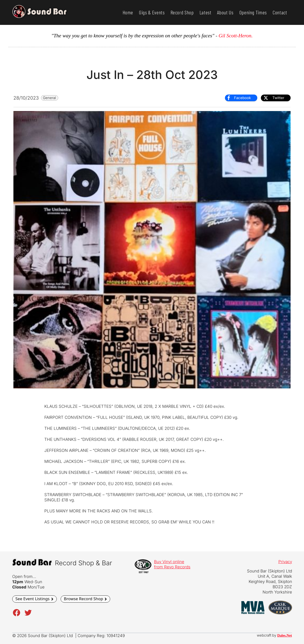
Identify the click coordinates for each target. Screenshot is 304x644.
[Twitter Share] (276, 98)
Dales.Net (284, 635)
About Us (225, 12)
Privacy (285, 562)
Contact (280, 12)
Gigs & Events (152, 12)
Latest (206, 12)
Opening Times (253, 12)
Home (128, 12)
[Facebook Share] (241, 98)
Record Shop (182, 12)
